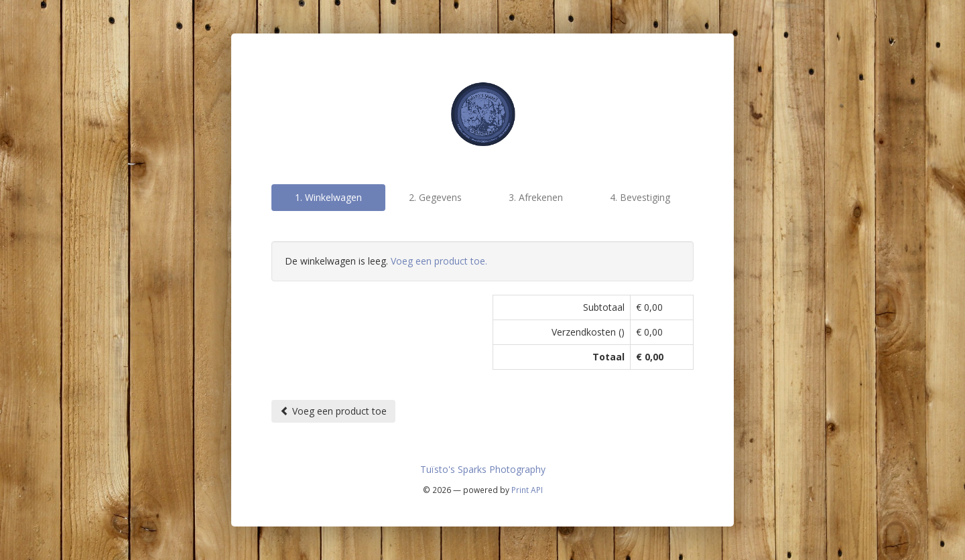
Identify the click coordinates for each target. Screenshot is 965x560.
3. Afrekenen (536, 197)
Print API (527, 490)
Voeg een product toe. (439, 261)
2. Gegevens (435, 197)
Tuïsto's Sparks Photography (483, 469)
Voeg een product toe (333, 411)
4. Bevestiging (640, 197)
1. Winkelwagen (328, 197)
